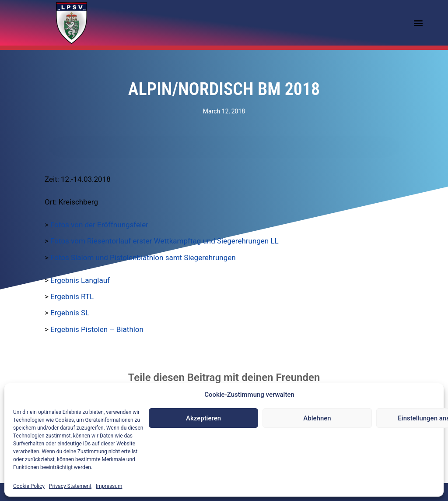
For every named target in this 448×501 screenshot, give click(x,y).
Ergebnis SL (70, 313)
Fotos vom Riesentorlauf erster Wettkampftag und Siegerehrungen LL (164, 241)
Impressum (109, 486)
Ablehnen (317, 418)
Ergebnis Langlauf (80, 280)
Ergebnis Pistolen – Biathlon (97, 329)
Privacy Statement (70, 486)
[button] (418, 23)
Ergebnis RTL (72, 296)
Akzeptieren (203, 418)
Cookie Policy (29, 486)
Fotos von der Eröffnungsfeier (99, 225)
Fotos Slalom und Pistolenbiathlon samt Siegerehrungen (143, 258)
